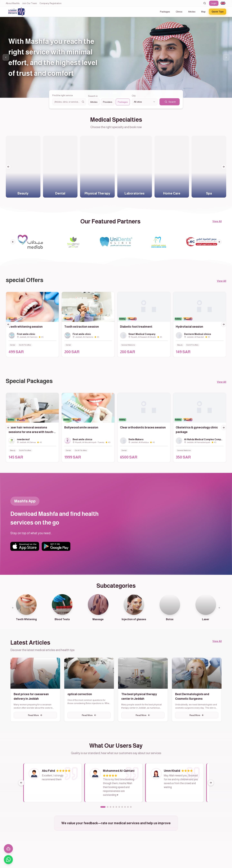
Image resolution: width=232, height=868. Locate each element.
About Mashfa (13, 3)
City (134, 96)
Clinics (179, 12)
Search (170, 102)
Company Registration (51, 3)
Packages (165, 12)
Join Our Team (29, 3)
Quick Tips (217, 12)
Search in (93, 96)
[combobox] (223, 3)
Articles (192, 12)
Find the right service (63, 95)
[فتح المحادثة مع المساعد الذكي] (8, 849)
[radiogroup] (109, 102)
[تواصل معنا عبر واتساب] (8, 860)
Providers (108, 102)
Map (203, 12)
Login (214, 3)
